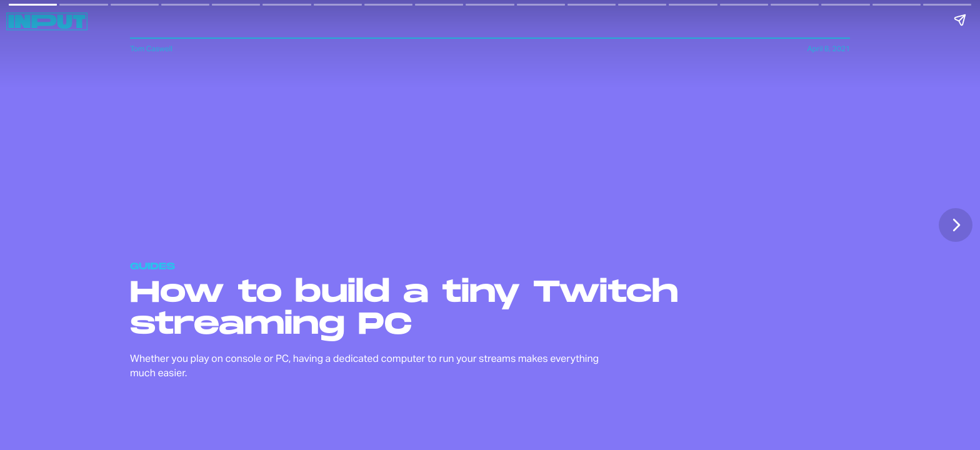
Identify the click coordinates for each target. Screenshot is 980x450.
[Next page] (956, 225)
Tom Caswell (151, 48)
